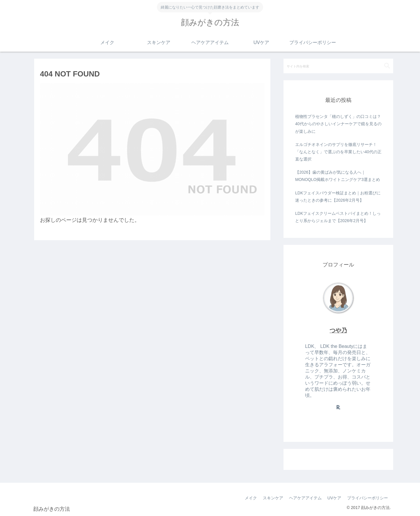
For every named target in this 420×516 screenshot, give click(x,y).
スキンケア (273, 498)
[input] (338, 66)
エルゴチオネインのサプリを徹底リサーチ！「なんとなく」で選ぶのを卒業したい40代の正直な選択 (338, 152)
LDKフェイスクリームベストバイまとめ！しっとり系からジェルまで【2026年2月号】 (338, 217)
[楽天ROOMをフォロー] (338, 407)
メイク (251, 498)
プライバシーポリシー (367, 498)
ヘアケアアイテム (305, 498)
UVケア (334, 498)
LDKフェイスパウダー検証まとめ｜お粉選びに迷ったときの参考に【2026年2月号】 (338, 197)
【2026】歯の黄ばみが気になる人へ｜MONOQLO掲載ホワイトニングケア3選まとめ (338, 176)
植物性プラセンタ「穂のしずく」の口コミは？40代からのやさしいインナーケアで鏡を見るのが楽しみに (338, 124)
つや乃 (338, 330)
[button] (387, 66)
